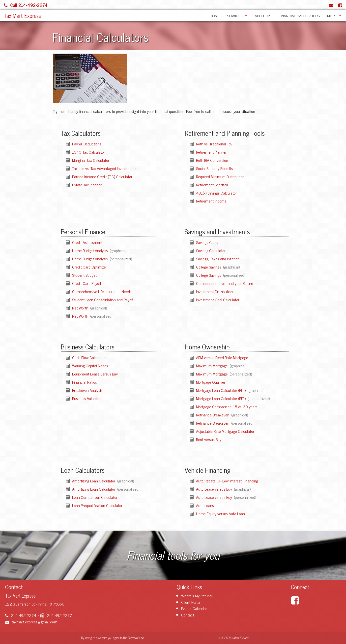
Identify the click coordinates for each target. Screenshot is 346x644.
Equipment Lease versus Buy (95, 374)
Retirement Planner (211, 152)
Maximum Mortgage (212, 366)
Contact (188, 615)
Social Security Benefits (215, 168)
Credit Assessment (87, 242)
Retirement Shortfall (212, 185)
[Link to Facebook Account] (340, 5)
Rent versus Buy (209, 439)
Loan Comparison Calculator (95, 497)
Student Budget (84, 275)
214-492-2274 (21, 615)
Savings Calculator (211, 250)
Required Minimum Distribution (220, 176)
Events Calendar (194, 608)
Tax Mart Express (22, 16)
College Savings (209, 267)
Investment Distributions (215, 291)
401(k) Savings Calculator (216, 193)
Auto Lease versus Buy (215, 489)
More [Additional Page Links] (332, 16)
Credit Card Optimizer (90, 267)
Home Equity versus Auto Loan (220, 513)
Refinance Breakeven (213, 415)
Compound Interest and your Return (225, 283)
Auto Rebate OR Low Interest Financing (227, 481)
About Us (263, 16)
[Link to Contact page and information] (331, 5)
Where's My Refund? (197, 596)
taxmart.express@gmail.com (31, 622)
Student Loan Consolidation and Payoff (103, 300)
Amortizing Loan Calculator (94, 481)
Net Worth (81, 308)
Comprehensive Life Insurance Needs (102, 291)
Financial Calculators (299, 16)
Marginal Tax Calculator (91, 160)
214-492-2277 (56, 615)
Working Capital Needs (90, 366)
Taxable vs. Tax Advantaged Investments (104, 168)
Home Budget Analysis (90, 250)
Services (235, 16)
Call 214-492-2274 (26, 5)
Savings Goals (207, 242)
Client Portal (191, 602)
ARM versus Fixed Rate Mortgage (222, 357)
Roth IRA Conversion (212, 160)
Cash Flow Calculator (89, 357)
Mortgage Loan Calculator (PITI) (221, 390)
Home (215, 16)
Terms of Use (136, 638)
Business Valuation (87, 398)
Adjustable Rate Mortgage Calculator (225, 431)
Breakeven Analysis (87, 390)
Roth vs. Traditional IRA (214, 144)
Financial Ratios (85, 382)
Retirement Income (211, 201)
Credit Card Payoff (87, 283)
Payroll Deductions (87, 144)
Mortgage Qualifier (211, 382)
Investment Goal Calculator (218, 300)
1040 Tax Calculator (89, 152)
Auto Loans (205, 505)
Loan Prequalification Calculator (97, 505)
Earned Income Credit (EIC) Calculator (102, 176)
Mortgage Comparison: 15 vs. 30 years (227, 407)
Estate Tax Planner (87, 185)
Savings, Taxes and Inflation (218, 259)
